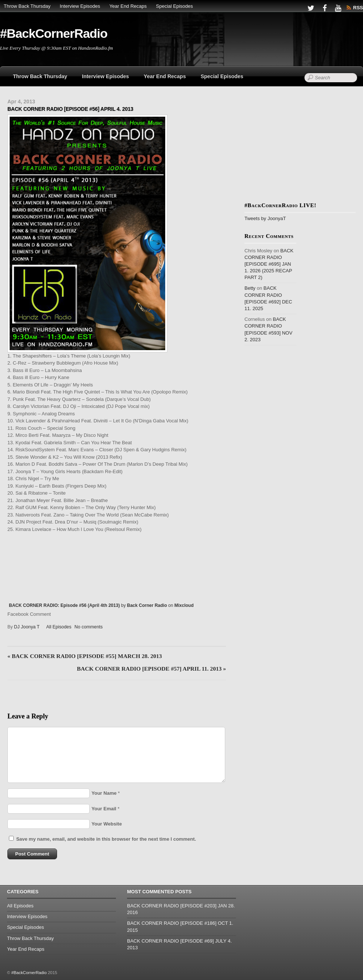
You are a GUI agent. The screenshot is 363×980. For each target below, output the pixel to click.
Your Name (104, 793)
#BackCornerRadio (29, 973)
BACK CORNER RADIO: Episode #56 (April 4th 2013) (64, 605)
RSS (358, 8)
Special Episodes (174, 6)
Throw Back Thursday (27, 6)
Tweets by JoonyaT (265, 218)
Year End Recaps (128, 6)
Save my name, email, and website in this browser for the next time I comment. (106, 839)
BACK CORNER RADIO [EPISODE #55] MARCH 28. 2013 (85, 656)
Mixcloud (184, 605)
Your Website (107, 824)
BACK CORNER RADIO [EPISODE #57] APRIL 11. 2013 (151, 669)
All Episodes (59, 627)
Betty (250, 288)
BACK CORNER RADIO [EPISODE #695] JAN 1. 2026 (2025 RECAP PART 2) (269, 264)
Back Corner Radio (147, 605)
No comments (89, 627)
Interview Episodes (80, 6)
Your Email (104, 809)
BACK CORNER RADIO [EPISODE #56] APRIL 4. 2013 (70, 109)
